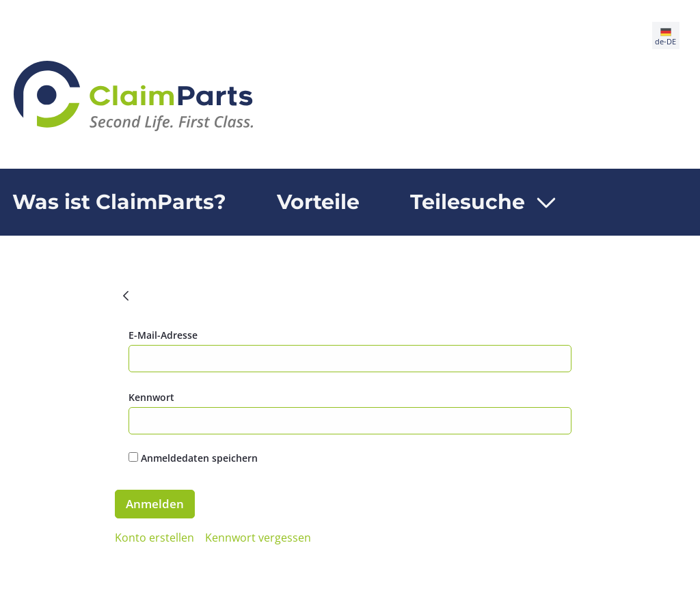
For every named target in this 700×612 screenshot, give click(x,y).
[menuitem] (318, 202)
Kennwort (151, 397)
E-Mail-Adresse (163, 335)
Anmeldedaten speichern (193, 458)
